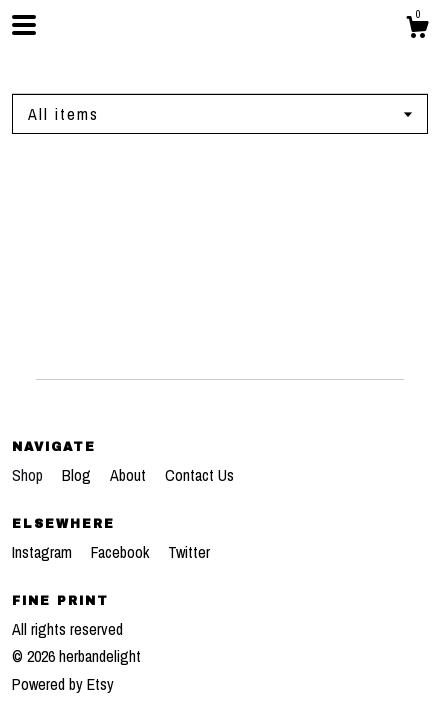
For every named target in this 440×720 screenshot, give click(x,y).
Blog (78, 475)
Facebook (122, 552)
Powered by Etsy (63, 684)
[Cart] (417, 30)
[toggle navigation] (24, 25)
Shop (29, 475)
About (130, 475)
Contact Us (199, 475)
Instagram (44, 552)
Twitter (189, 552)
